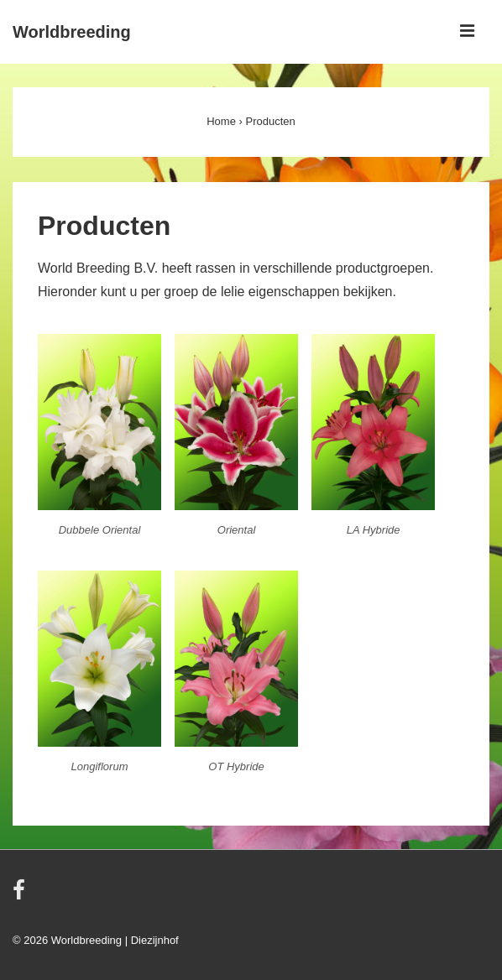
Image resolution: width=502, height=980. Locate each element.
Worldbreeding (72, 32)
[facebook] (21, 896)
